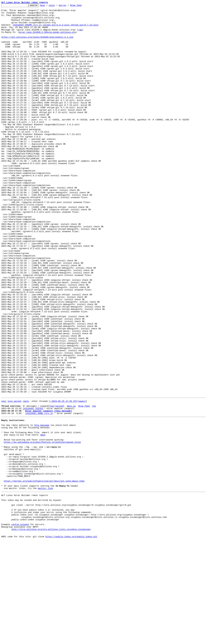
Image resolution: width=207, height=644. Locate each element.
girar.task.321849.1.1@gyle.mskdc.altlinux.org (47, 38)
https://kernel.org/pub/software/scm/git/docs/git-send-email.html (44, 575)
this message (42, 508)
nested (59, 486)
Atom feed (81, 6)
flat (52, 486)
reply (26, 480)
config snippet (20, 626)
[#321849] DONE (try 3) (39, 494)
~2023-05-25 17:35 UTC (64, 480)
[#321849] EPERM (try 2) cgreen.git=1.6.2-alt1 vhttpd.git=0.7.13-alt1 (55, 29)
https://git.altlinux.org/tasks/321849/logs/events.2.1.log (37, 44)
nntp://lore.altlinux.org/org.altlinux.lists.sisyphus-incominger (51, 632)
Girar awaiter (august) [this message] (49, 491)
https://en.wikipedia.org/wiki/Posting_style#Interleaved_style (42, 528)
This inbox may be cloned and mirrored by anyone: (32, 597)
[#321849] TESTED (33, 489)
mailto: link (45, 583)
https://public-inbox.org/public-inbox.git (71, 640)
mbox (43, 519)
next (4, 480)
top (94, 486)
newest (82, 480)
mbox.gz (71, 486)
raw (80, 35)
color (57, 6)
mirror (68, 6)
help (47, 6)
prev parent (15, 480)
